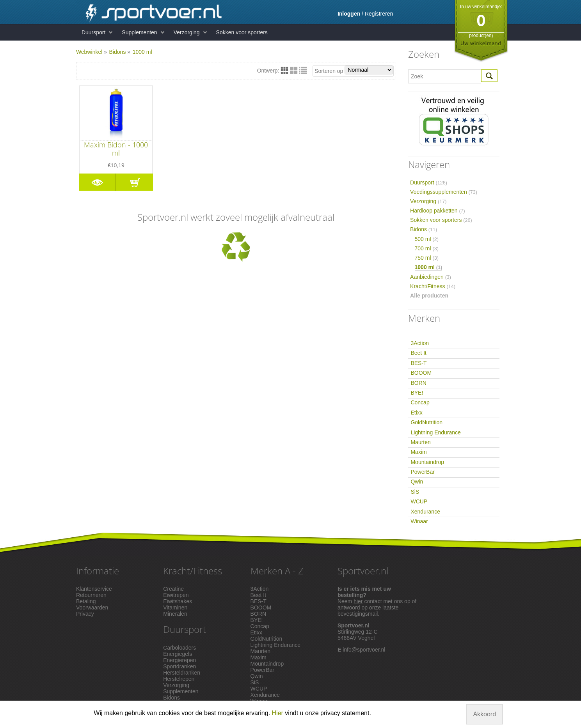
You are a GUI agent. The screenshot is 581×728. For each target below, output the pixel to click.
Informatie (98, 571)
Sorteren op (354, 70)
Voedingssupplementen (444, 192)
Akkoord (484, 714)
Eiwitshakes (178, 601)
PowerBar (422, 472)
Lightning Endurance (435, 432)
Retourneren (91, 595)
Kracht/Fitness (433, 286)
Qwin (417, 482)
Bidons (118, 52)
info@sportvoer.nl (364, 650)
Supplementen (139, 32)
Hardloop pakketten (438, 211)
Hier (278, 713)
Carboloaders (179, 648)
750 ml (427, 258)
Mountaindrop (427, 462)
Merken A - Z (277, 571)
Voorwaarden (92, 608)
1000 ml (142, 52)
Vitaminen (175, 608)
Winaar (419, 521)
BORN (418, 383)
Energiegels (178, 654)
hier (358, 601)
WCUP (419, 501)
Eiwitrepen (176, 595)
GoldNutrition (426, 422)
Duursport (93, 32)
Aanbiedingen (431, 277)
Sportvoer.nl (363, 571)
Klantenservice (94, 589)
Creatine (173, 589)
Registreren (379, 14)
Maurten (420, 442)
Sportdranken (179, 666)
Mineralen (175, 614)
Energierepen (179, 660)
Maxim (418, 452)
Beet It (418, 353)
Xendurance (425, 512)
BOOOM (421, 373)
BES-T (418, 363)
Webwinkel (89, 52)
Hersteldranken (182, 673)
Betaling (86, 601)
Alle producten (429, 296)
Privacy (85, 614)
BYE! (417, 393)
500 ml (427, 239)
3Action (420, 343)
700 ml (427, 248)
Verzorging (187, 32)
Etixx (416, 413)
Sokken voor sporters (242, 32)
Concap (420, 402)
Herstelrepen (179, 679)
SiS (415, 492)
